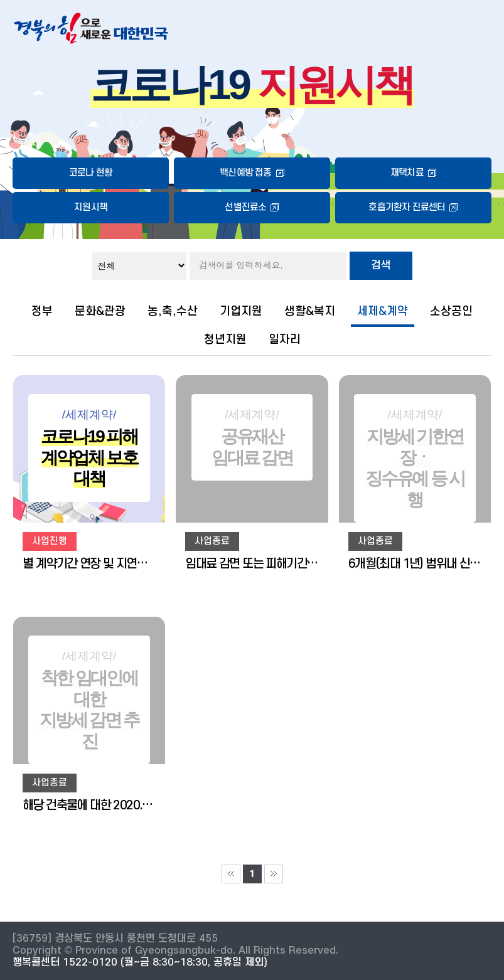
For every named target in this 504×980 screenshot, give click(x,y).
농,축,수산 (173, 311)
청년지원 (225, 339)
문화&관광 (100, 311)
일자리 (285, 339)
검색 (381, 265)
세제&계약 (383, 311)
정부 (42, 311)
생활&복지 (310, 311)
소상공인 (451, 311)
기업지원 (241, 311)
